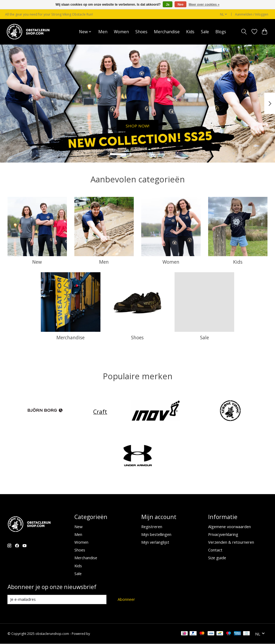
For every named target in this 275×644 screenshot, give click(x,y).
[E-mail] (57, 599)
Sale (205, 32)
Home (67, 32)
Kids (190, 32)
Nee (180, 5)
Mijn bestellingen (156, 534)
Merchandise (167, 32)
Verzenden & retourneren (231, 542)
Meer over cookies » (204, 5)
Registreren (152, 527)
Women (121, 32)
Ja (167, 5)
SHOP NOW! (137, 124)
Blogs (221, 32)
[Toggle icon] (244, 32)
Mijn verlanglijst (155, 542)
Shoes (141, 32)
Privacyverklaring (223, 534)
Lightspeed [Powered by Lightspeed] (99, 634)
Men (103, 32)
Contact (215, 550)
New (37, 262)
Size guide (217, 558)
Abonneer (126, 599)
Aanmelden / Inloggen (252, 14)
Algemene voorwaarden (229, 527)
